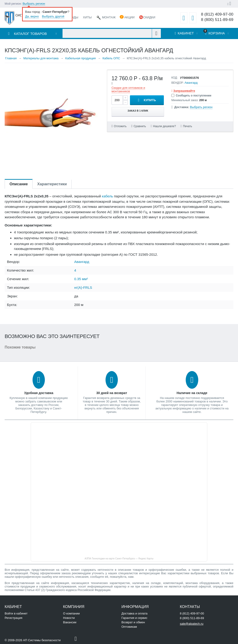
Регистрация (13, 618)
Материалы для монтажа (41, 58)
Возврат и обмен (133, 622)
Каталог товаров (30, 34)
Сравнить (140, 126)
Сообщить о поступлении (191, 96)
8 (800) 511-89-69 (217, 20)
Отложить (120, 126)
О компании (71, 613)
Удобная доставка (39, 393)
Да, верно (32, 16)
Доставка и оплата (134, 613)
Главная (11, 58)
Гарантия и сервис (134, 618)
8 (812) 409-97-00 (217, 14)
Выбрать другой (53, 16)
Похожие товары (20, 347)
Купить (150, 100)
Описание (19, 184)
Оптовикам (129, 627)
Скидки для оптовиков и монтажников (128, 90)
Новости (69, 618)
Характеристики (52, 184)
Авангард (191, 83)
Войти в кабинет (16, 613)
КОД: (174, 78)
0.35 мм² (81, 279)
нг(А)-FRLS (83, 287)
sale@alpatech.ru (192, 624)
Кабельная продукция (81, 58)
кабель (107, 196)
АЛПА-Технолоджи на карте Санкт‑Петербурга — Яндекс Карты (119, 559)
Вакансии (70, 622)
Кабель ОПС (111, 58)
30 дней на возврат (112, 393)
